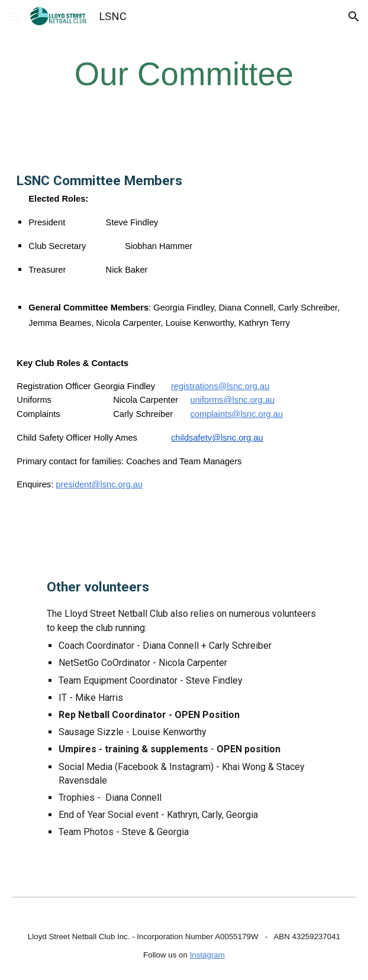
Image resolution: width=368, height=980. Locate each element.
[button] (14, 16)
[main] (184, 74)
